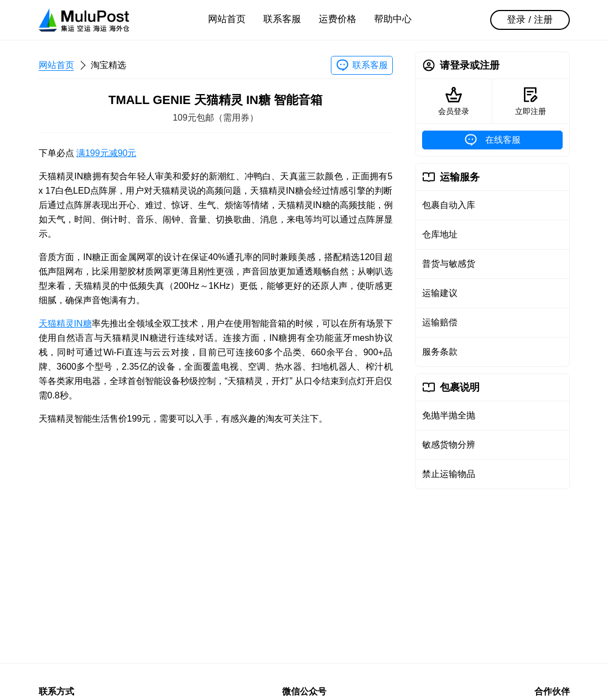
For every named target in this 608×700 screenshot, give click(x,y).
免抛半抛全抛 (449, 415)
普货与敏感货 (449, 264)
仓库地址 (440, 234)
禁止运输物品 (449, 474)
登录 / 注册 (529, 20)
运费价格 (337, 19)
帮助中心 (393, 19)
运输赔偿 (440, 322)
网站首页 (227, 19)
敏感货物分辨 (449, 445)
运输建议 (440, 293)
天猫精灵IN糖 (65, 323)
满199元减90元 (106, 153)
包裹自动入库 (449, 205)
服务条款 (440, 352)
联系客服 (282, 19)
